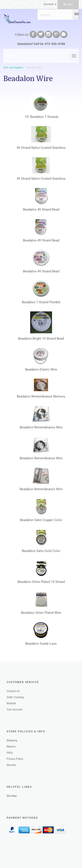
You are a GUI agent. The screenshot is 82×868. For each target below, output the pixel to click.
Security (11, 765)
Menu (10, 56)
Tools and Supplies (13, 68)
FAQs (10, 753)
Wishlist (11, 703)
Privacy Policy (15, 759)
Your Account (15, 710)
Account (50, 4)
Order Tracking (15, 697)
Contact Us (13, 691)
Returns (11, 747)
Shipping (12, 740)
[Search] (55, 15)
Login (68, 4)
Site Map (12, 796)
